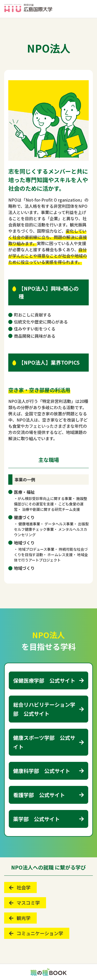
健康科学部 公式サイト (42, 771)
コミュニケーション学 (40, 933)
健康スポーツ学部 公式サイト (44, 742)
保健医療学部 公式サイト (44, 680)
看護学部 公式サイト (39, 795)
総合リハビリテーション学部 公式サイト (44, 709)
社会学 (24, 887)
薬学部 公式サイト (36, 819)
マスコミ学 (28, 903)
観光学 (24, 918)
